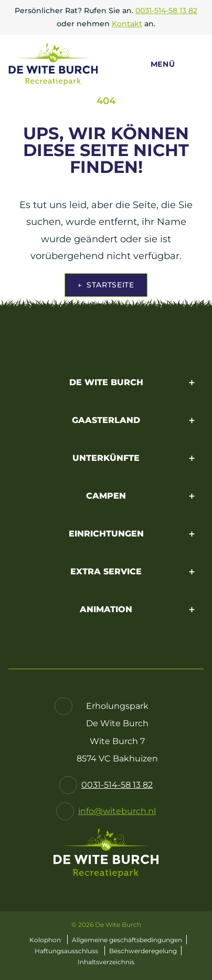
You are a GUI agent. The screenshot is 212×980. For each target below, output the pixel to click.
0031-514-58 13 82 (166, 11)
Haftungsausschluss (66, 951)
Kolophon (45, 940)
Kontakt (127, 24)
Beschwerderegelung (143, 951)
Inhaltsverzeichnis (106, 962)
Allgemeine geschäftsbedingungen (127, 940)
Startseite (106, 285)
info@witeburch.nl (117, 811)
